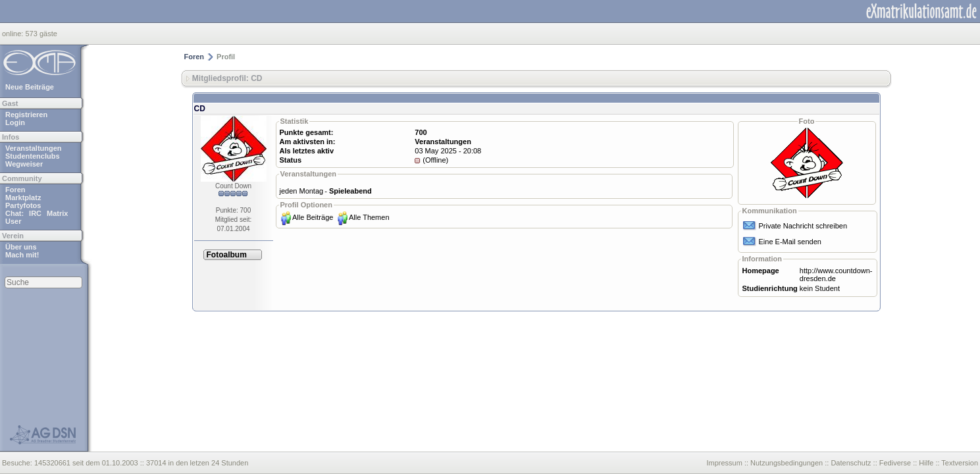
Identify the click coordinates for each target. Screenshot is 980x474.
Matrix (57, 213)
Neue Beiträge (30, 87)
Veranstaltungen (34, 148)
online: (13, 34)
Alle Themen (369, 217)
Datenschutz (851, 463)
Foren (15, 190)
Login (15, 122)
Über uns (21, 247)
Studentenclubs (33, 156)
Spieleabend (350, 191)
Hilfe (926, 463)
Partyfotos (23, 205)
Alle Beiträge (313, 217)
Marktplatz (23, 197)
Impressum (724, 463)
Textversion (960, 463)
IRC (35, 213)
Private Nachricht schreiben (803, 226)
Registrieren (26, 115)
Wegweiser (24, 164)
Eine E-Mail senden (790, 242)
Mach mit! (22, 255)
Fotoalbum (227, 255)
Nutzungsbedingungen (787, 463)
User (13, 221)
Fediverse (895, 463)
